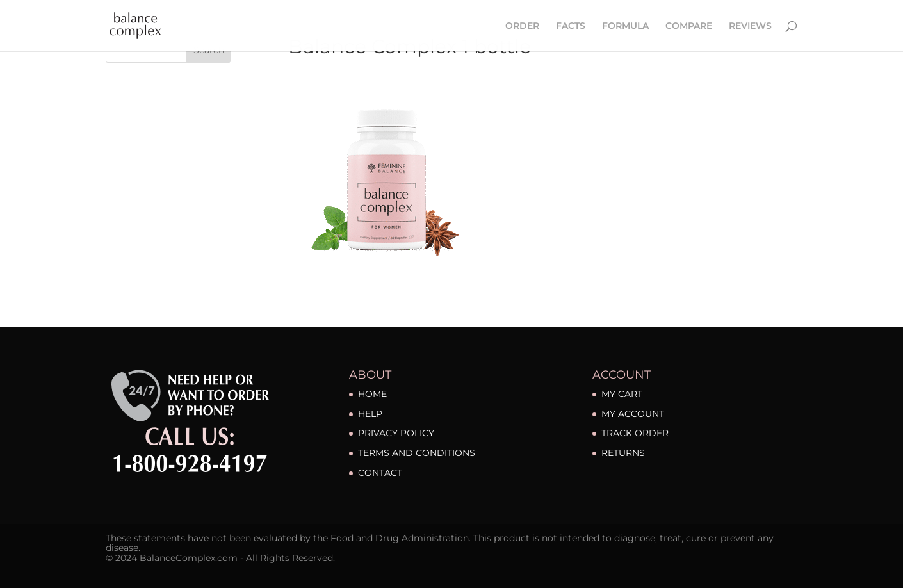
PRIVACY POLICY (396, 433)
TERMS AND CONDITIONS (417, 453)
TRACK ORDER (635, 433)
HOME (372, 394)
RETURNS (623, 453)
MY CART (622, 394)
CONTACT (380, 473)
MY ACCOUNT (633, 414)
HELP (370, 414)
